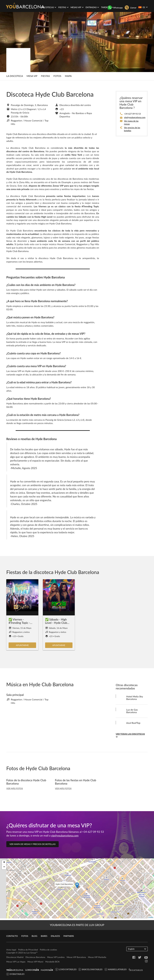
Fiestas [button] (63, 7)
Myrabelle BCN (52, 962)
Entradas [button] (92, 7)
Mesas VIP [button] (77, 7)
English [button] (137, 949)
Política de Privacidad (28, 950)
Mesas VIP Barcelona (76, 957)
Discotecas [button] (49, 7)
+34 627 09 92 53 (132, 115)
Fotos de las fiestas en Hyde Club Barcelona (77, 783)
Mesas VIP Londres (56, 957)
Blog (35, 936)
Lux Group (31, 953)
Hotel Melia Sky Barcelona (135, 699)
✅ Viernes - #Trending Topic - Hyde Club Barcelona (20, 626)
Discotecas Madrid (15, 957)
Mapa (68, 77)
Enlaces (55, 936)
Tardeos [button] (107, 7)
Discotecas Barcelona (35, 957)
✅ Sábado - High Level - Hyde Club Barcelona (57, 624)
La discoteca (15, 77)
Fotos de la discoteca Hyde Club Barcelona (27, 783)
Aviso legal (11, 950)
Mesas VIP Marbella (97, 957)
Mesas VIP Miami (35, 962)
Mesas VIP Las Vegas (16, 962)
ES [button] (143, 7)
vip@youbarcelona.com (135, 119)
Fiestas (45, 77)
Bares (44, 936)
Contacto (12, 936)
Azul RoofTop (133, 724)
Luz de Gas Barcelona (132, 712)
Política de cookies (48, 950)
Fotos (57, 77)
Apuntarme (22, 647)
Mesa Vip (32, 77)
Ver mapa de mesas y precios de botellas (32, 845)
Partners (69, 936)
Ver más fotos (15, 790)
